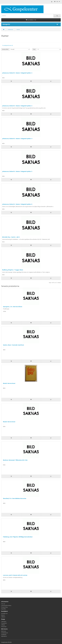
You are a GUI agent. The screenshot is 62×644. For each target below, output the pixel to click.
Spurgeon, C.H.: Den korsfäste (13, 307)
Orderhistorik (5, 633)
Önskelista (4, 635)
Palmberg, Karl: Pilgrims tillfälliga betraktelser (18, 537)
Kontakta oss (4, 613)
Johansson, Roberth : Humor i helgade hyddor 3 (17, 106)
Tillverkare (4, 622)
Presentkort (4, 623)
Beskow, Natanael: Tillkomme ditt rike (15, 460)
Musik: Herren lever (9, 383)
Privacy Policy (4, 607)
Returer (3, 615)
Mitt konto (4, 631)
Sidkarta (3, 617)
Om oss (3, 604)
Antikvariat (10, 30)
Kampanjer (4, 627)
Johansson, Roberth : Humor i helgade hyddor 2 (17, 73)
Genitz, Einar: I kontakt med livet (14, 345)
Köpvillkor (4, 609)
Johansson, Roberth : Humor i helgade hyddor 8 (17, 204)
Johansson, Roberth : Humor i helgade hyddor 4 (17, 138)
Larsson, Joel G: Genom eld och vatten (15, 575)
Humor (18, 30)
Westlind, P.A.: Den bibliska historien (15, 498)
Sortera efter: (5, 49)
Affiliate (3, 625)
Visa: (34, 49)
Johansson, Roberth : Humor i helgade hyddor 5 (17, 171)
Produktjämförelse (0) (8, 45)
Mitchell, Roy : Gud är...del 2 (11, 237)
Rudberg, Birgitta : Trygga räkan (13, 270)
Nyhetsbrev (4, 636)
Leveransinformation (6, 606)
